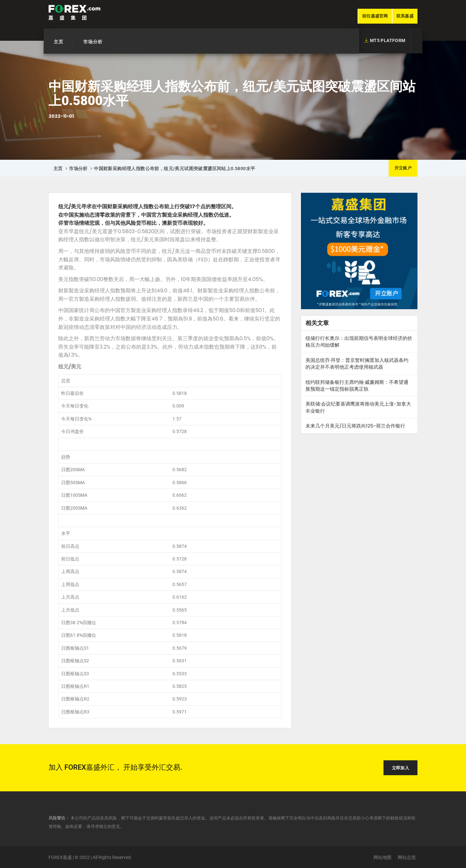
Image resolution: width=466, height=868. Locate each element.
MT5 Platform (385, 40)
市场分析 (93, 42)
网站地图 (383, 857)
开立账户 (403, 168)
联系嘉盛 (405, 16)
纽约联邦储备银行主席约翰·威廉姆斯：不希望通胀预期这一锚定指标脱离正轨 (357, 385)
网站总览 (407, 857)
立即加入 (400, 768)
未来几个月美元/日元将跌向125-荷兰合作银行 (355, 426)
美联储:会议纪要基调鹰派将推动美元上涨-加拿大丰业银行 (358, 407)
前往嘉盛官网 (375, 16)
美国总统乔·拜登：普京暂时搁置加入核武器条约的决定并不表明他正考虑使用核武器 (357, 363)
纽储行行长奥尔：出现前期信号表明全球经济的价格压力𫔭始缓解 (359, 342)
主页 (59, 42)
